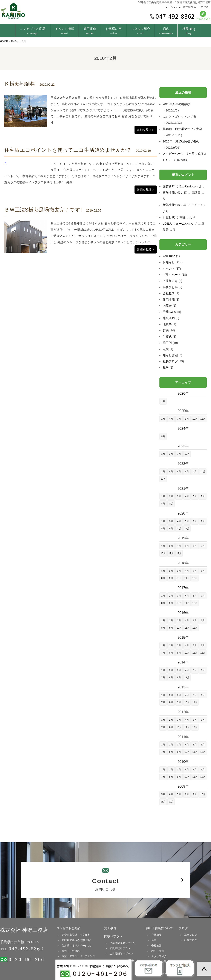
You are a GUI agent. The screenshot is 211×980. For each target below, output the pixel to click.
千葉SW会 (170, 312)
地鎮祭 (167, 324)
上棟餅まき (170, 281)
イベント (169, 269)
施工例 (167, 343)
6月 (187, 471)
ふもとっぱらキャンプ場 (179, 117)
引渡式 (167, 337)
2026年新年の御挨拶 (177, 104)
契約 (166, 330)
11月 (203, 419)
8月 (163, 504)
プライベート (172, 275)
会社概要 (156, 935)
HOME (173, 7)
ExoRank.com (189, 186)
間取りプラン (113, 936)
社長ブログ (170, 361)
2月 (171, 496)
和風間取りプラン (120, 948)
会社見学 (169, 293)
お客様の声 (114, 31)
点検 (166, 349)
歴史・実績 (158, 951)
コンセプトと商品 (68, 928)
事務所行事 (170, 287)
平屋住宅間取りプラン (122, 943)
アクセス (203, 7)
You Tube (169, 256)
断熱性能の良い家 (175, 193)
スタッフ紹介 (141, 31)
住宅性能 (169, 300)
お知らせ (169, 262)
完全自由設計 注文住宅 (76, 935)
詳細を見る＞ (146, 130)
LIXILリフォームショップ (180, 224)
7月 (179, 419)
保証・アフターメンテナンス (78, 956)
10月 (195, 419)
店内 (166, 31)
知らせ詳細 (170, 355)
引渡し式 (169, 217)
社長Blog (189, 31)
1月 (163, 401)
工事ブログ (191, 935)
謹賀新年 (169, 186)
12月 (163, 479)
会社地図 (156, 946)
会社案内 (188, 7)
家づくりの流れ (71, 951)
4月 (171, 419)
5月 (163, 436)
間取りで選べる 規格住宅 (76, 940)
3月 (171, 454)
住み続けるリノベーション (77, 946)
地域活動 (169, 318)
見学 (166, 368)
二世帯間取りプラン (121, 954)
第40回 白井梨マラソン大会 (182, 129)
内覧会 (167, 306)
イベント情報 (64, 31)
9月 (187, 419)
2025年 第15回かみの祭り (181, 141)
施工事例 (90, 31)
